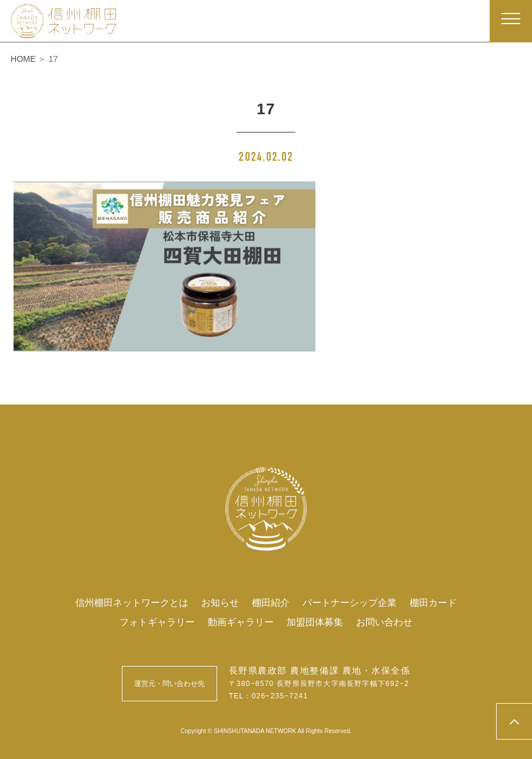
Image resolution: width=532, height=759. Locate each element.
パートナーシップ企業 (350, 602)
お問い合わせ (384, 622)
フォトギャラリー (157, 622)
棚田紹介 (271, 602)
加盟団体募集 (315, 622)
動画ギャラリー (241, 622)
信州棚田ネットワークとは (132, 602)
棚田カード (433, 602)
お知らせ (220, 602)
